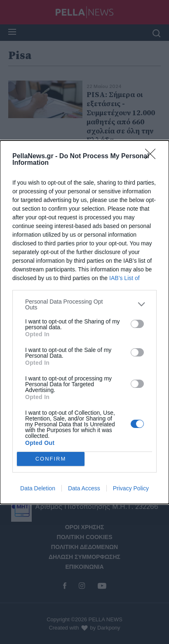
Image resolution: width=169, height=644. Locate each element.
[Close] (153, 157)
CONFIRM (51, 459)
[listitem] (84, 304)
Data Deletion (38, 488)
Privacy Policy (131, 488)
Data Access (84, 488)
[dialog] (84, 322)
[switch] (137, 324)
